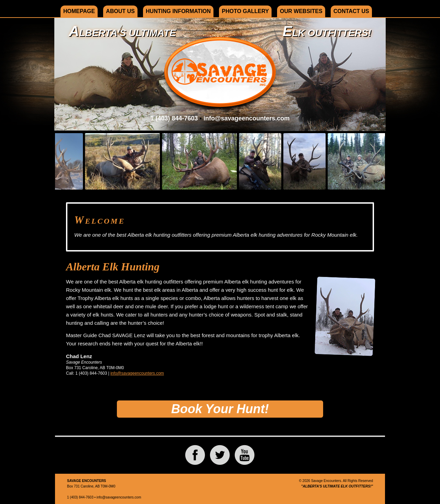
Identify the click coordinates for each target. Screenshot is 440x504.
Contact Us (351, 11)
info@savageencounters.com (247, 118)
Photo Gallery (245, 11)
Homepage (79, 11)
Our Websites (301, 11)
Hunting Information (178, 11)
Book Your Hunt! (220, 409)
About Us (120, 11)
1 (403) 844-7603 (174, 118)
